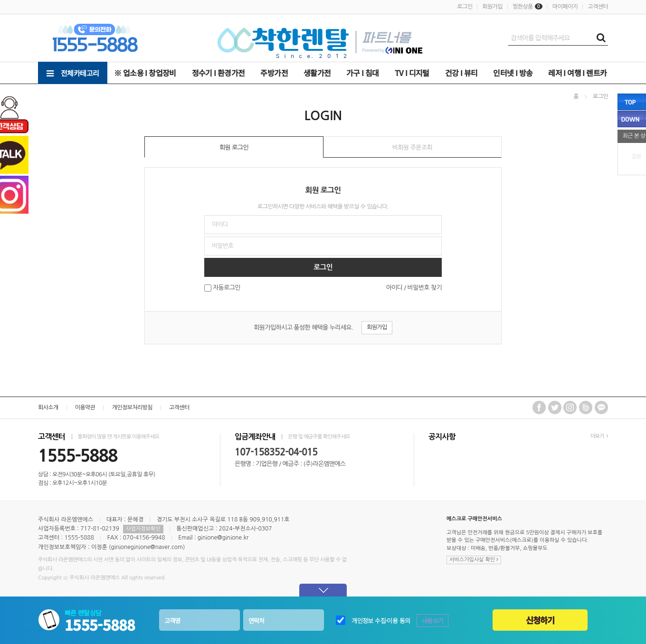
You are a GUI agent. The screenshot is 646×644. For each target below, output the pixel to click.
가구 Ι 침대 (363, 73)
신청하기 (540, 620)
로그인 (465, 7)
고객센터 (598, 7)
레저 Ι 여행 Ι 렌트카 (577, 73)
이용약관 (85, 407)
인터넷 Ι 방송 (513, 73)
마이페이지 (565, 7)
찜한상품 (523, 7)
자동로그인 (227, 288)
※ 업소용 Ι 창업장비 (145, 73)
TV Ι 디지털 (412, 73)
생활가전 (317, 73)
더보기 (599, 436)
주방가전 (274, 73)
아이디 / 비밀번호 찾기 (414, 288)
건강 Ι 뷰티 (461, 73)
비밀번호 (0, 84)
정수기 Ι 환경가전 (218, 73)
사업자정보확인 (143, 529)
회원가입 (492, 7)
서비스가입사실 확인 (474, 560)
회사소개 (48, 407)
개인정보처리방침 (132, 407)
